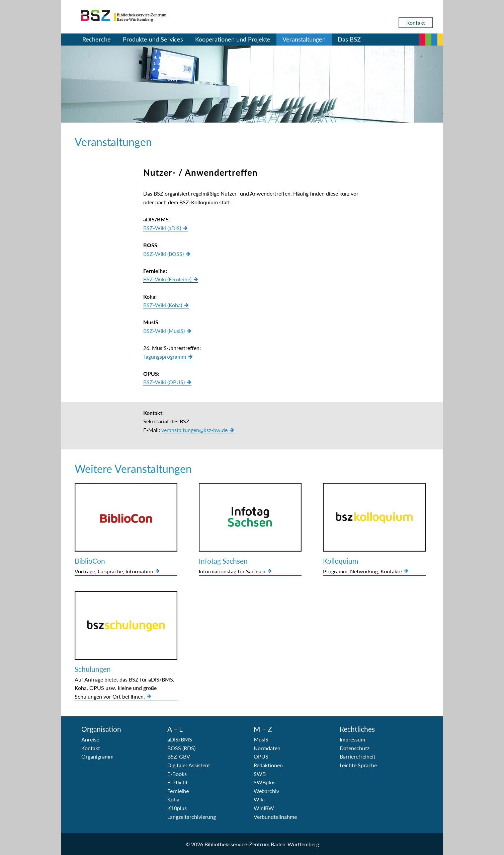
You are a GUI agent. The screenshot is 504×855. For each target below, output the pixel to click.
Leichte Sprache (358, 765)
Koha (173, 799)
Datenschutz (355, 748)
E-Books (177, 774)
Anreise (90, 739)
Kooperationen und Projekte (233, 39)
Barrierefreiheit (358, 756)
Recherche (97, 39)
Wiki (259, 799)
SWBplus (265, 782)
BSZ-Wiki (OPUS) (164, 382)
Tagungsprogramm (165, 357)
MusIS (261, 739)
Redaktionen (268, 765)
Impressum (352, 739)
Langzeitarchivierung (192, 817)
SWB (260, 774)
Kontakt (416, 23)
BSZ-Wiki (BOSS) (163, 254)
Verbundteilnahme (275, 817)
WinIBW (264, 808)
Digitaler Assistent (189, 765)
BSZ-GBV (179, 756)
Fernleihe (178, 791)
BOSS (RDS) (181, 748)
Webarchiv (266, 791)
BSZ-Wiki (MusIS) (164, 331)
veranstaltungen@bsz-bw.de (194, 430)
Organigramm (97, 756)
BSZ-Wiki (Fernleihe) (167, 279)
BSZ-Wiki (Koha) (163, 305)
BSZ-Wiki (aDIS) (162, 228)
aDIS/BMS (180, 739)
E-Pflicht (178, 782)
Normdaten (267, 748)
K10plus (177, 808)
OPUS (261, 756)
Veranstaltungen (304, 39)
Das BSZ (349, 39)
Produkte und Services (153, 39)
